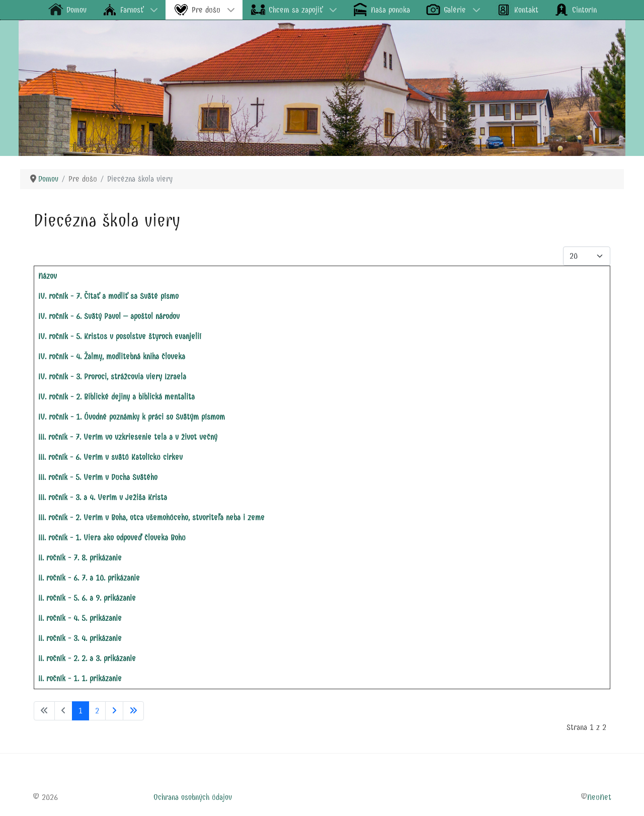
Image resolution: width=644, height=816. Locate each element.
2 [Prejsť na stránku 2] (97, 711)
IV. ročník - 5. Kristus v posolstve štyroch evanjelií (120, 336)
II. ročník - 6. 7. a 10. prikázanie (89, 578)
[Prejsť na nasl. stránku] (114, 711)
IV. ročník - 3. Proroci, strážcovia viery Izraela (112, 377)
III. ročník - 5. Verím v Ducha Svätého (98, 477)
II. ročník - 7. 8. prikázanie (80, 558)
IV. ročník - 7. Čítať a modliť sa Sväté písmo (108, 296)
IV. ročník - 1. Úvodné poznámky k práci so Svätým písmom (132, 417)
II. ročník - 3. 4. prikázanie (80, 638)
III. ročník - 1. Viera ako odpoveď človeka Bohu (112, 538)
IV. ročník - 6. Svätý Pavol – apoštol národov (109, 316)
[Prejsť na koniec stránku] (133, 711)
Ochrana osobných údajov (193, 797)
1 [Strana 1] (80, 711)
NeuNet (599, 797)
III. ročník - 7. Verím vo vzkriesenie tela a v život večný (128, 437)
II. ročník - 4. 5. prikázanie (80, 618)
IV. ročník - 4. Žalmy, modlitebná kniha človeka (112, 356)
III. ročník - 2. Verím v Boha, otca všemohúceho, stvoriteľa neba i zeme (151, 517)
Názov (48, 276)
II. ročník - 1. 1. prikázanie (80, 678)
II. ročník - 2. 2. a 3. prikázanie (87, 658)
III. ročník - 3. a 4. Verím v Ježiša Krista (103, 497)
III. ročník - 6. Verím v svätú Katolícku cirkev (110, 457)
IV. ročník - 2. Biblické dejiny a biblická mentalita (116, 397)
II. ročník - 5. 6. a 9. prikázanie (87, 598)
